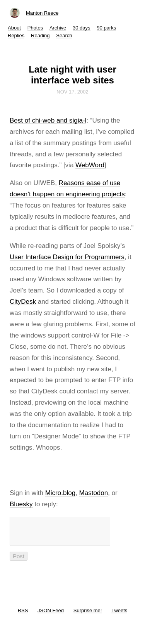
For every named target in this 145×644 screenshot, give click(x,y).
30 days (82, 28)
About (14, 28)
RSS (23, 615)
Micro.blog (60, 493)
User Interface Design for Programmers (67, 257)
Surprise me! (88, 615)
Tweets (119, 615)
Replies (16, 35)
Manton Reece (42, 13)
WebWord (90, 165)
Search (64, 35)
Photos (35, 28)
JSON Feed (51, 615)
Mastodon (94, 493)
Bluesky (21, 504)
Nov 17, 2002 (72, 92)
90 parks (106, 28)
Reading (40, 35)
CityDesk (23, 302)
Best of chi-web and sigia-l (48, 120)
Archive (58, 28)
